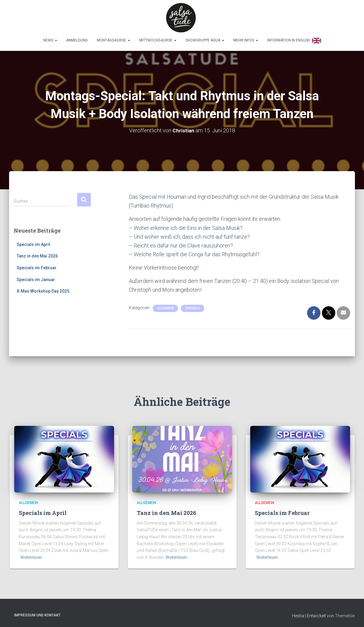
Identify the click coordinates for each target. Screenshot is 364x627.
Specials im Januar (36, 277)
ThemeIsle (345, 613)
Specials (193, 306)
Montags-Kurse (113, 38)
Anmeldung (77, 38)
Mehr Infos (246, 38)
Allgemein (165, 306)
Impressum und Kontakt (37, 613)
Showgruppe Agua (205, 38)
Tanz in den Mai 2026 (37, 254)
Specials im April (33, 242)
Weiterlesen (31, 555)
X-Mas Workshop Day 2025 (43, 289)
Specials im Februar (37, 265)
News (50, 38)
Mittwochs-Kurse (158, 38)
